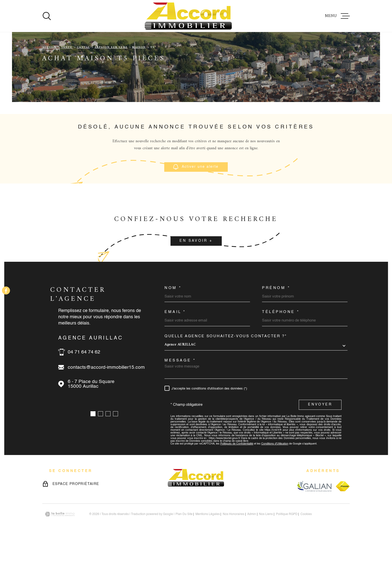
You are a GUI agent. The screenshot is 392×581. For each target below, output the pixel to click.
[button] (93, 458)
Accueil (49, 92)
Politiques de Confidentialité (237, 488)
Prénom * (276, 332)
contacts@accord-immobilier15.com (106, 412)
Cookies (306, 559)
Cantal (83, 92)
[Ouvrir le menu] (337, 16)
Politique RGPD (287, 559)
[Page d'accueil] (188, 16)
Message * (180, 405)
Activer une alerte (196, 211)
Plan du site (184, 559)
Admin (252, 559)
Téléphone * (281, 356)
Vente (67, 92)
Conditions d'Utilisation (275, 488)
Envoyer (320, 449)
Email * (175, 356)
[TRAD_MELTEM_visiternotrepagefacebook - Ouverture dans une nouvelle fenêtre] (6, 290)
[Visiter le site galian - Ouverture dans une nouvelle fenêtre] (314, 531)
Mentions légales (208, 559)
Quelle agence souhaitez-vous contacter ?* (226, 381)
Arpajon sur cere (111, 92)
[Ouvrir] (47, 16)
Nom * (173, 332)
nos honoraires (233, 559)
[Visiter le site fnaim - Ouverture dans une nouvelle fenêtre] (343, 531)
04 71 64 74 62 (84, 397)
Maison (139, 92)
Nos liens (266, 559)
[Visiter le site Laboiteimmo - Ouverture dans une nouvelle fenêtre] (60, 559)
